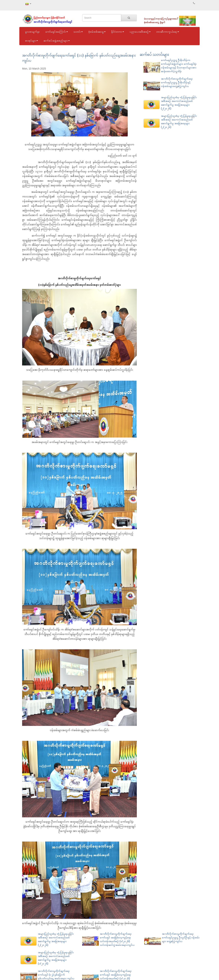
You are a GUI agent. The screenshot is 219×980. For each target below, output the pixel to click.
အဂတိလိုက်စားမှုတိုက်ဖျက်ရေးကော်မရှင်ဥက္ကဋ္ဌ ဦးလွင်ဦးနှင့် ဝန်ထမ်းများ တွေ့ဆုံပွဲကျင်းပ (181, 937)
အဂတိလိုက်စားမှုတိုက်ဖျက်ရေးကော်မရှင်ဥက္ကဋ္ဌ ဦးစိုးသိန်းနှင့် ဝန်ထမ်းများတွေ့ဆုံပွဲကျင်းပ (177, 82)
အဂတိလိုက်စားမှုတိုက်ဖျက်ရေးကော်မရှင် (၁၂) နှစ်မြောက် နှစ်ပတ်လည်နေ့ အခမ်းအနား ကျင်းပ (56, 975)
